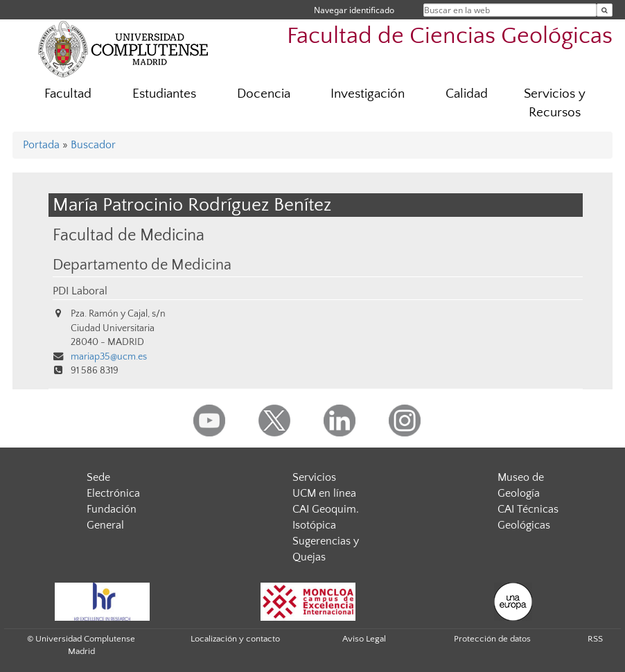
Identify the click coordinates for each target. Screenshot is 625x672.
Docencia (264, 94)
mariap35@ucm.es (109, 357)
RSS (595, 639)
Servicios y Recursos (555, 103)
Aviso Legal (364, 639)
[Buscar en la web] (605, 10)
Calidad (467, 94)
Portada (41, 145)
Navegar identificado (354, 10)
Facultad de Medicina (129, 235)
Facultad (68, 94)
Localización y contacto (235, 639)
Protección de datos (492, 639)
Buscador (93, 145)
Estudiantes (164, 94)
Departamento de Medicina (142, 265)
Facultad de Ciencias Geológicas (450, 36)
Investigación (368, 94)
